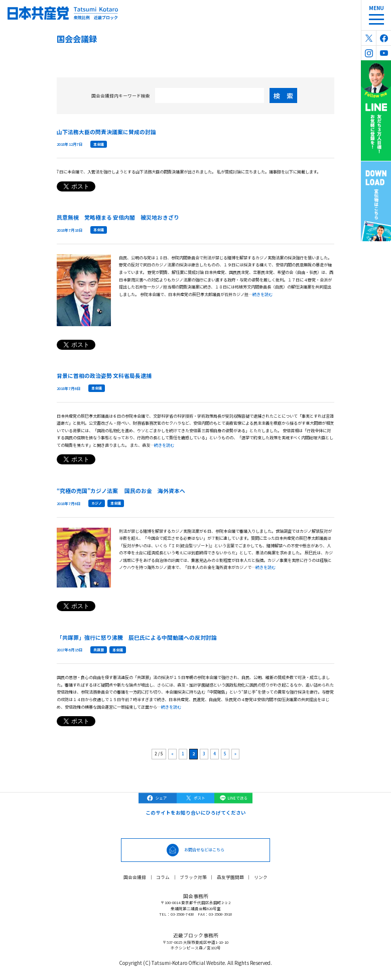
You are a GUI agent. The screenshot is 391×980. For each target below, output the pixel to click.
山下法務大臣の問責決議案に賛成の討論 (106, 132)
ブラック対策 (193, 877)
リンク (261, 877)
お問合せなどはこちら (204, 850)
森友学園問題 (230, 877)
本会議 (99, 144)
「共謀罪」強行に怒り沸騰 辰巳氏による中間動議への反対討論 (137, 637)
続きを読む (263, 294)
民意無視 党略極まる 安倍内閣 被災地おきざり (118, 217)
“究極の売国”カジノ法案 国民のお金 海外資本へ (121, 491)
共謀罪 (99, 650)
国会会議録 (135, 877)
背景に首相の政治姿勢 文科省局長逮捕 (104, 375)
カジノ (97, 503)
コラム (163, 877)
